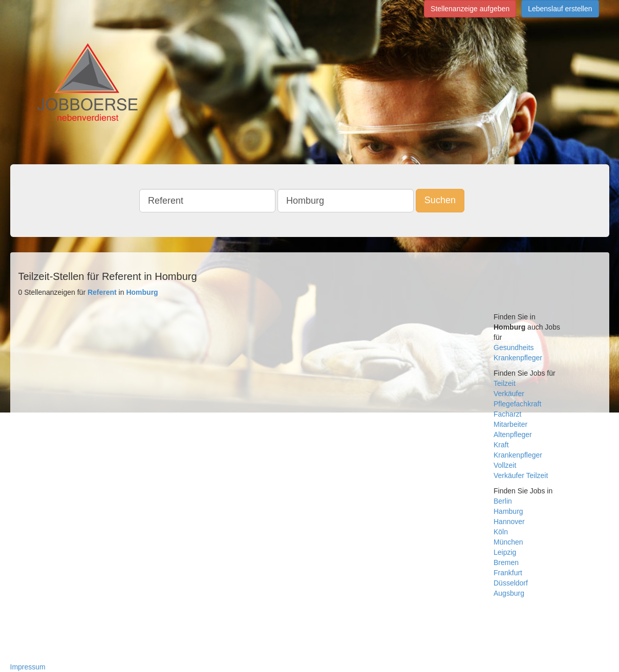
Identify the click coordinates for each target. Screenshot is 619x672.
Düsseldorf (511, 583)
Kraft (501, 445)
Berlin (503, 501)
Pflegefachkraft (517, 404)
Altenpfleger (513, 435)
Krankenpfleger (518, 358)
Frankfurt (508, 573)
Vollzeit (505, 465)
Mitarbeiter (510, 424)
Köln (501, 532)
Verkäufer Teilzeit (521, 475)
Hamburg (508, 511)
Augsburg (509, 593)
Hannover (509, 522)
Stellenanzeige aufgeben (470, 9)
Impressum (28, 667)
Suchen (440, 200)
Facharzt (507, 414)
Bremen (506, 562)
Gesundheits (514, 348)
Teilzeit (505, 383)
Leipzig (505, 552)
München (508, 542)
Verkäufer (509, 394)
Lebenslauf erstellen (560, 9)
